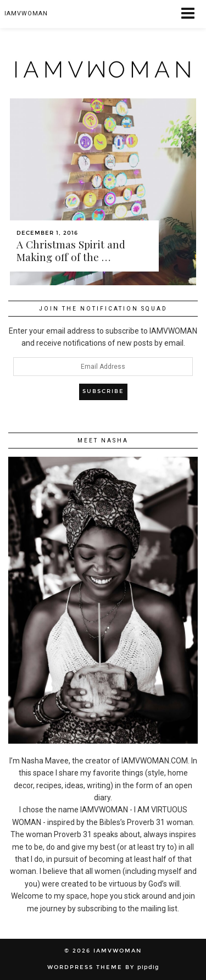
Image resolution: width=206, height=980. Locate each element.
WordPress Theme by (103, 967)
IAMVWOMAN (118, 951)
